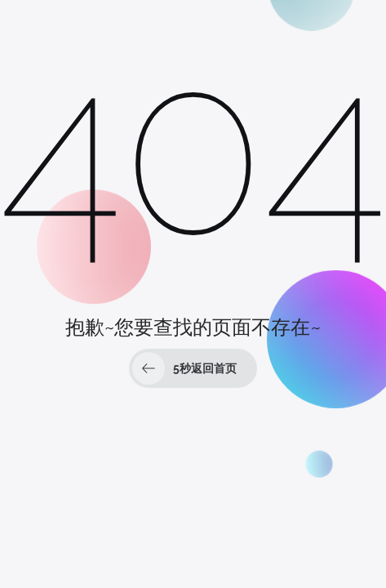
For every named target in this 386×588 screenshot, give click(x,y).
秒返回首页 (184, 368)
